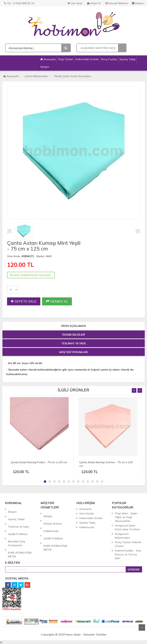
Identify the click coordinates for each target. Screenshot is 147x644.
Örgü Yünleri (66, 59)
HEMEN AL (57, 301)
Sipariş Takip (128, 59)
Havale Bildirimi (117, 3)
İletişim (138, 3)
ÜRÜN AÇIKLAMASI (73, 326)
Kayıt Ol (94, 3)
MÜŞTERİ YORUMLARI (74, 352)
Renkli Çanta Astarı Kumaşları (73, 76)
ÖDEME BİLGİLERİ (73, 335)
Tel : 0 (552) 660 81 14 (19, 3)
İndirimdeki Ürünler (87, 59)
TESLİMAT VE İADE (73, 343)
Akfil (49, 256)
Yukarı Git (142, 627)
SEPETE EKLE (24, 301)
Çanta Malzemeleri (36, 76)
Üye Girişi (75, 3)
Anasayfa (48, 59)
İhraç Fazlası (109, 59)
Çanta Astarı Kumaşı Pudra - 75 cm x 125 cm (39, 462)
